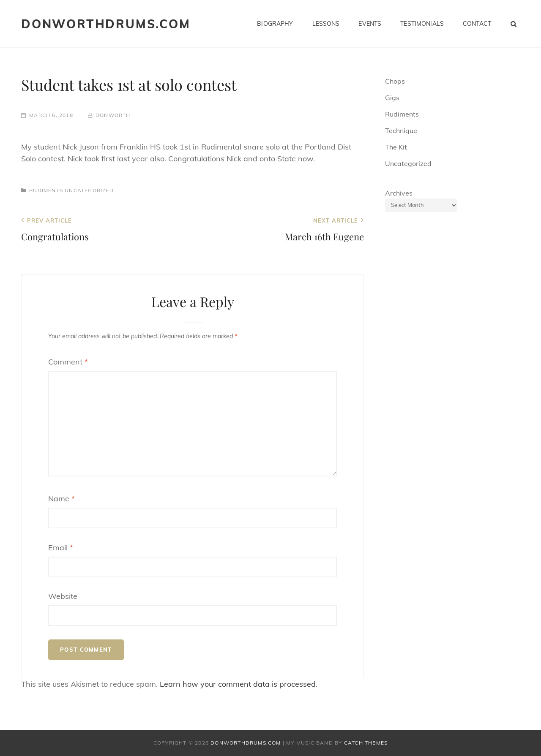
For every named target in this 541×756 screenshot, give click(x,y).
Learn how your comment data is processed (238, 684)
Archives (399, 193)
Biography (275, 24)
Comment (68, 362)
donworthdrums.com (106, 24)
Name (61, 499)
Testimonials (422, 24)
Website (63, 596)
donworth (113, 115)
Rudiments (46, 190)
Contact (477, 24)
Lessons (326, 24)
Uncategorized (89, 190)
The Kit (396, 147)
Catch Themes (366, 743)
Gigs (392, 98)
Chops (395, 81)
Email (61, 548)
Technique (401, 131)
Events (370, 24)
